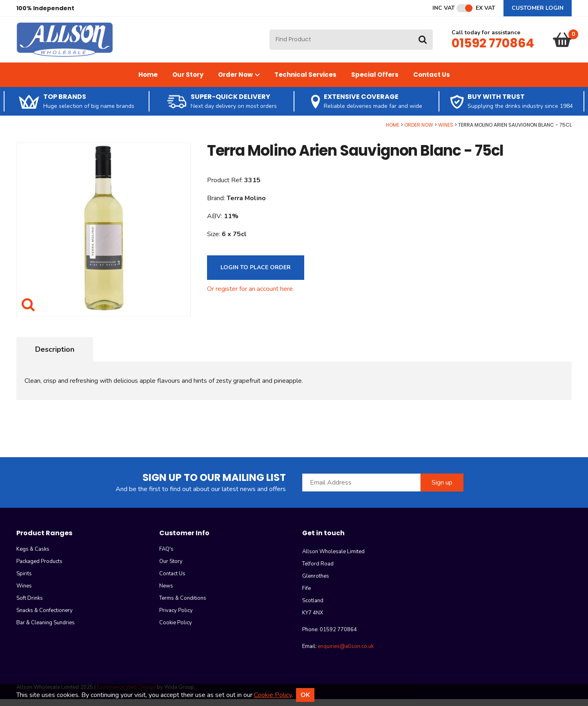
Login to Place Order (256, 274)
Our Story (188, 81)
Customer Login (538, 8)
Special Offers (375, 81)
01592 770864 (493, 47)
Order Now (239, 81)
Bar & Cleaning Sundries (46, 630)
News (166, 593)
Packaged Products (39, 568)
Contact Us (432, 81)
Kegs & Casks (33, 556)
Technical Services (305, 81)
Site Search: (270, 33)
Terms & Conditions (183, 605)
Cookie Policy (176, 630)
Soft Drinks (30, 605)
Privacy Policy (176, 617)
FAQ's (166, 556)
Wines (446, 131)
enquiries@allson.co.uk (346, 653)
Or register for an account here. (251, 295)
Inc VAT (444, 8)
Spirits (24, 581)
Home (148, 81)
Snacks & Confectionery (45, 617)
